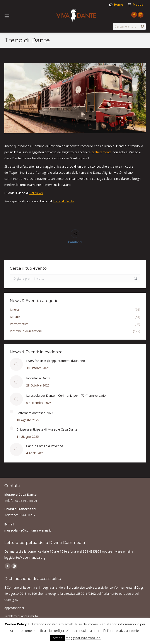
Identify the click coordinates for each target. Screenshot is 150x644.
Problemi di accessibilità (21, 616)
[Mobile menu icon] (7, 16)
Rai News (36, 193)
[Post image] (16, 364)
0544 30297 (27, 515)
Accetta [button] (57, 638)
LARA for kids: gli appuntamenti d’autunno (56, 361)
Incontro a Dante (38, 378)
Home (118, 5)
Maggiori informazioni (84, 638)
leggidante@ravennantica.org (25, 557)
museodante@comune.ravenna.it (28, 530)
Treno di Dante (63, 201)
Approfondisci (14, 608)
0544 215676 (28, 501)
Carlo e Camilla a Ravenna (45, 446)
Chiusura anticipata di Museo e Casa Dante (47, 429)
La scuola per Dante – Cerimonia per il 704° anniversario (66, 395)
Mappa (138, 5)
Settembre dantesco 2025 (35, 413)
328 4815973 (92, 551)
